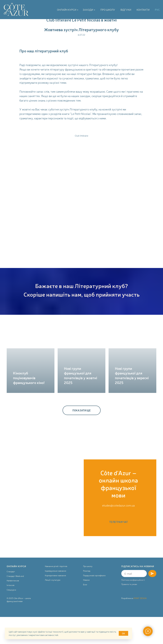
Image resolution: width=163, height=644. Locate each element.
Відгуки (126, 10)
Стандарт (11, 598)
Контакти (143, 10)
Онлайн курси (67, 10)
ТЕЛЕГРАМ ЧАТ (119, 522)
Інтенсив (11, 612)
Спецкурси (11, 617)
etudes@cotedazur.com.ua (118, 505)
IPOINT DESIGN (140, 625)
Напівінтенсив (13, 608)
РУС (157, 10)
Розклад (87, 598)
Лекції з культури (53, 607)
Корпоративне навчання (55, 602)
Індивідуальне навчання (55, 598)
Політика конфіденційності (133, 607)
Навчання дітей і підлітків (56, 593)
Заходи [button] (88, 10)
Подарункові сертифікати (94, 602)
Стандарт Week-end (15, 603)
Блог (85, 611)
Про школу (108, 10)
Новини (86, 607)
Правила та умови (129, 611)
